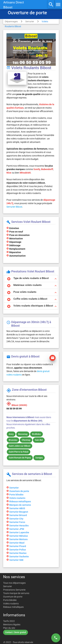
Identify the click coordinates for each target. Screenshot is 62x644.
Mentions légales (12, 625)
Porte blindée (10, 600)
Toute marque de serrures (16, 593)
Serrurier (30, 21)
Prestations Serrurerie (14, 590)
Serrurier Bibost (14, 207)
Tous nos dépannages (14, 583)
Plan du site (9, 628)
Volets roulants (11, 604)
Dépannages (11, 21)
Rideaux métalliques (13, 607)
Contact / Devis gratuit (16, 632)
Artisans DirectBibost (14, 5)
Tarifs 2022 (9, 621)
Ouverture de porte (13, 597)
